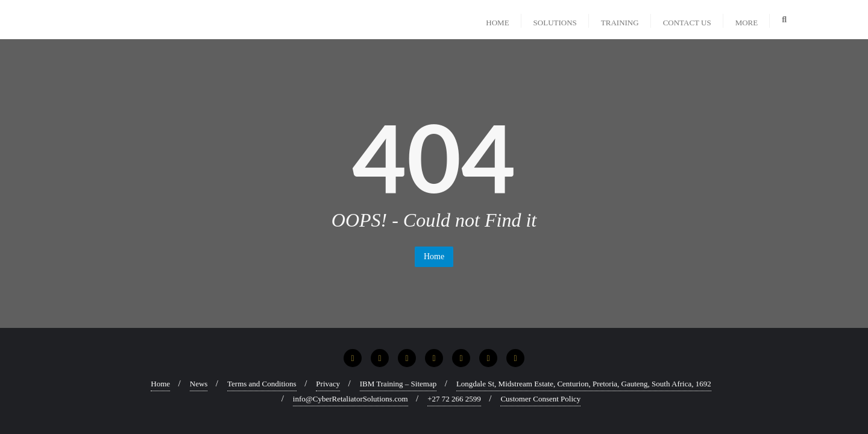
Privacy (328, 384)
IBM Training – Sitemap (398, 384)
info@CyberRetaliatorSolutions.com (351, 399)
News (199, 384)
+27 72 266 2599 (454, 399)
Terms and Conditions (262, 384)
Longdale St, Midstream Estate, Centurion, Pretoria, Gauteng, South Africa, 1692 (584, 384)
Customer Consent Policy (540, 399)
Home (434, 256)
